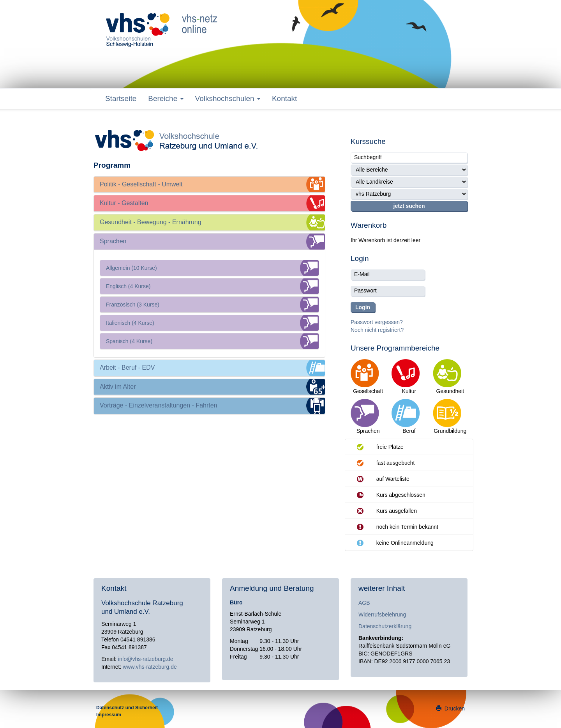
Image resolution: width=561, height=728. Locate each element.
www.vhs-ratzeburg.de (150, 667)
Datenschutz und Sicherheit (127, 708)
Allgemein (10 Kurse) (131, 268)
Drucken (450, 709)
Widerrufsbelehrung (382, 615)
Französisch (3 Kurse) (133, 305)
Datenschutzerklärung (385, 626)
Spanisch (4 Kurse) (129, 341)
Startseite (121, 98)
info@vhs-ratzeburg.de (146, 659)
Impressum (109, 715)
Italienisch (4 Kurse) (130, 323)
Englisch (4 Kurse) (128, 286)
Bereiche (166, 98)
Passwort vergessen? (377, 322)
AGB (364, 603)
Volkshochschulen (228, 98)
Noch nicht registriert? (377, 330)
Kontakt (284, 98)
